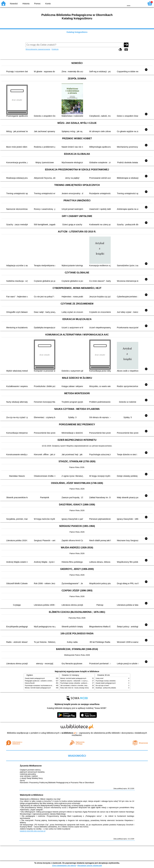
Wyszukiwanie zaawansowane (38, 49)
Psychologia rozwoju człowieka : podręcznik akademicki (78, 683)
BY (122, 3)
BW (110, 3)
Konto (48, 4)
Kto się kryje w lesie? (102, 686)
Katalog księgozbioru (77, 32)
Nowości (14, 4)
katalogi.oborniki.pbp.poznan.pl (33, 831)
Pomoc (37, 4)
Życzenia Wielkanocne (31, 766)
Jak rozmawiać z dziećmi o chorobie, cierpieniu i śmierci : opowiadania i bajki (85, 686)
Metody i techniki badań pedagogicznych (38, 688)
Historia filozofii (30, 683)
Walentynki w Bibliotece (31, 795)
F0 (128, 3)
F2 (140, 3)
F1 (133, 3)
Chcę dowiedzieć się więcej (64, 865)
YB (116, 3)
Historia (26, 4)
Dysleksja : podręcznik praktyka (106, 688)
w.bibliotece (69, 733)
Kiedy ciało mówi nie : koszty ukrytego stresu (75, 688)
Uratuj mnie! (100, 678)
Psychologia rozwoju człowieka (106, 681)
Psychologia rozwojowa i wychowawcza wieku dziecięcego (44, 686)
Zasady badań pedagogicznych (35, 678)
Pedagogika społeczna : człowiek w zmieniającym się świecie (44, 681)
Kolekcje (55, 49)
